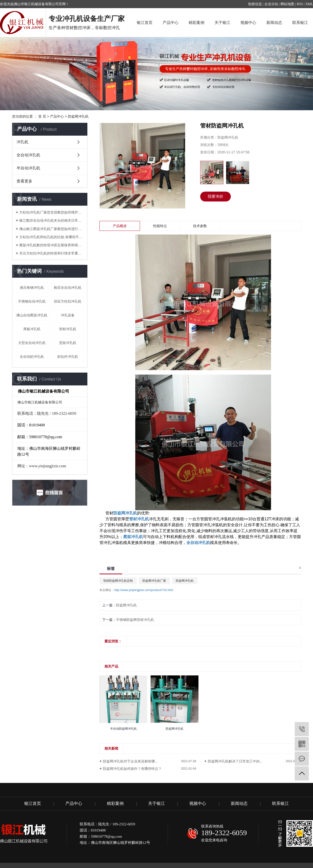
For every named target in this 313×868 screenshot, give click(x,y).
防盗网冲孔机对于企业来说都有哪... (130, 761)
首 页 (42, 116)
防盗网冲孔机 (78, 116)
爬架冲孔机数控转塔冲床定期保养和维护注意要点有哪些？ (51, 245)
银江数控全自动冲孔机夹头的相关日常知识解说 (51, 220)
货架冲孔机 (68, 343)
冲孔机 (22, 142)
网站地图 (287, 4)
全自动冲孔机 (28, 155)
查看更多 (24, 181)
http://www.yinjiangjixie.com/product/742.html (144, 590)
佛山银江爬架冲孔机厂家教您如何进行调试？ (51, 229)
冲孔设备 (68, 315)
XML (309, 4)
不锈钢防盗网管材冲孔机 (135, 620)
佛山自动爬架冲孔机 (32, 315)
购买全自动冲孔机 (68, 288)
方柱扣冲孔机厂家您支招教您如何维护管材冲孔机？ (51, 212)
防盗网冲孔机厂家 (154, 581)
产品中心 (171, 23)
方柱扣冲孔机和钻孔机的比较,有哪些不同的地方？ (51, 237)
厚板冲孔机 (32, 329)
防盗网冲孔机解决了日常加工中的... (235, 761)
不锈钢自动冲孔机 (32, 301)
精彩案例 (196, 23)
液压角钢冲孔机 (32, 288)
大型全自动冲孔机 (32, 343)
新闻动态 (274, 23)
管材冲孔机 (68, 329)
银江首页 (145, 23)
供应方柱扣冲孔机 (68, 301)
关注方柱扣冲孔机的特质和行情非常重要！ (51, 253)
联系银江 (300, 23)
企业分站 (271, 4)
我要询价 (215, 196)
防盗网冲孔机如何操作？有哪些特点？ (132, 769)
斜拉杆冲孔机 (68, 357)
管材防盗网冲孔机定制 (118, 581)
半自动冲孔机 (28, 168)
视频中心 (248, 23)
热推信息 (255, 4)
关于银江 (222, 23)
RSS (300, 4)
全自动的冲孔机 (32, 357)
